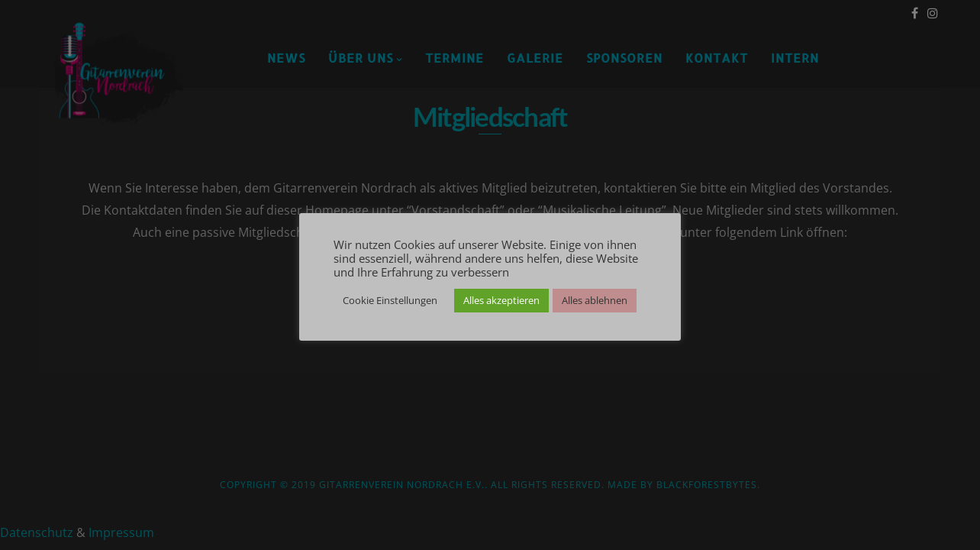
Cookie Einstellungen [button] (390, 300)
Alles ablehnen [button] (595, 300)
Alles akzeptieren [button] (501, 300)
